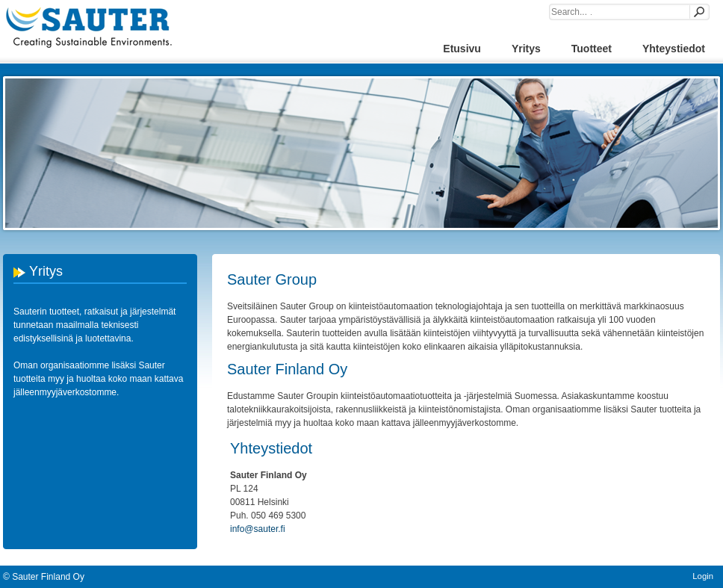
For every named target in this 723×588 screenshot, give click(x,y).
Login (703, 576)
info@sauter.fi (258, 529)
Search (698, 12)
